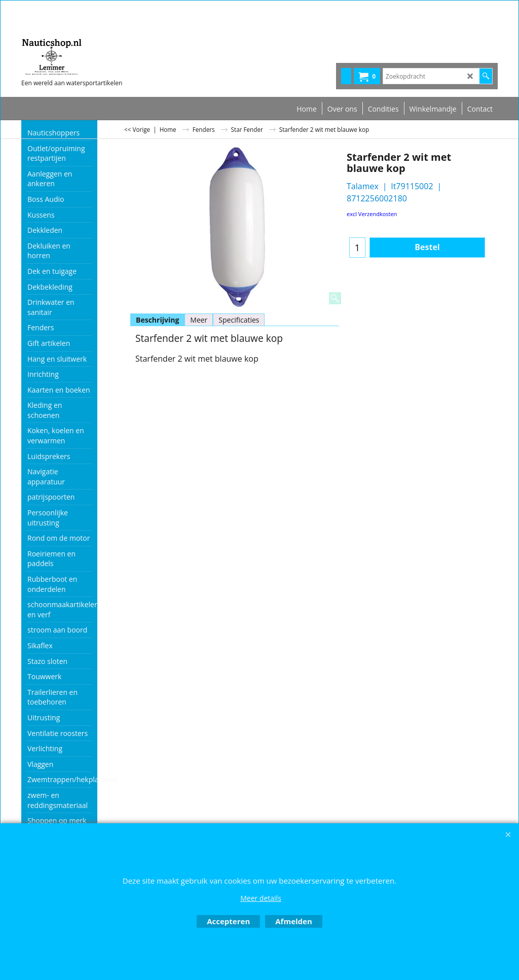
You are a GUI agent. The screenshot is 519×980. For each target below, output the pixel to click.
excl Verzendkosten (372, 214)
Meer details (261, 898)
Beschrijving (157, 320)
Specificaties (239, 320)
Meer (199, 320)
